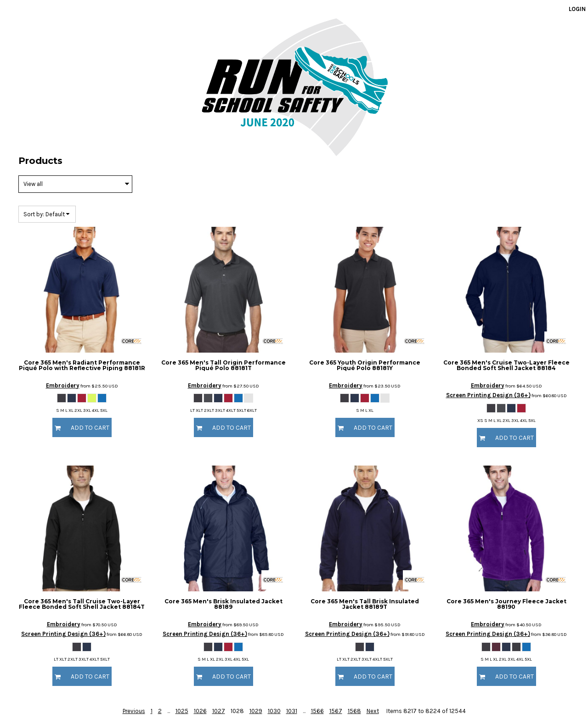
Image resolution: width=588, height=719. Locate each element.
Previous (134, 711)
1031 (292, 711)
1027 (219, 711)
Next (373, 711)
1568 (354, 711)
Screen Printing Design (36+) (488, 395)
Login (577, 9)
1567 (336, 711)
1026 (200, 711)
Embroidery (63, 385)
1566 (317, 711)
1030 (274, 711)
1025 (182, 711)
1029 (256, 711)
